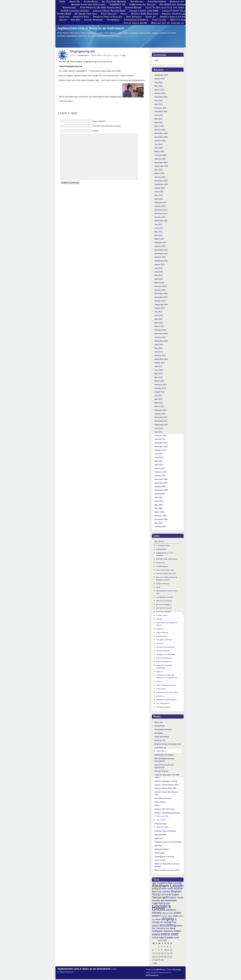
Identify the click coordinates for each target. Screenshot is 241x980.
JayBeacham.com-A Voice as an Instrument (91, 28)
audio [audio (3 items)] (170, 888)
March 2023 (159, 90)
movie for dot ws (162, 632)
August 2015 (160, 308)
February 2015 (160, 330)
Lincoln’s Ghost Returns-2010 (109, 11)
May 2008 (159, 523)
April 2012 (159, 403)
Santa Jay (151, 17)
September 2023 (161, 75)
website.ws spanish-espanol (166, 700)
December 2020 (161, 133)
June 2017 (159, 228)
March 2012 (159, 406)
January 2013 (160, 388)
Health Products (162, 566)
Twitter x (159, 681)
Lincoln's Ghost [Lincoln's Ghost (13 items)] (161, 908)
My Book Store (162, 636)
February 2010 (160, 472)
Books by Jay (160, 740)
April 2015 (159, 323)
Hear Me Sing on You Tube (166, 574)
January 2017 (160, 246)
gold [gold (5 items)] (166, 897)
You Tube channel (163, 703)
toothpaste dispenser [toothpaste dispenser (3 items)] (163, 931)
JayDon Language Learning (75, 11)
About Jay (159, 722)
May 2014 (159, 348)
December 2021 (161, 111)
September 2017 (161, 221)
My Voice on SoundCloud (165, 647)
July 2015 (158, 312)
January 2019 (160, 177)
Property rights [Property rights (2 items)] (166, 916)
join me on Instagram (164, 604)
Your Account (161, 820)
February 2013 (160, 385)
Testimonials (113, 20)
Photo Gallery (109, 14)
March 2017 (159, 239)
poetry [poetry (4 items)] (178, 913)
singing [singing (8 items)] (167, 919)
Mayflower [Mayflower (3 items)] (171, 910)
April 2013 (159, 377)
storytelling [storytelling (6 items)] (168, 925)
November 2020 (161, 137)
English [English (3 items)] (175, 894)
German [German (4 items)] (157, 897)
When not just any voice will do (167, 23)
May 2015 (159, 319)
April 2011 (159, 432)
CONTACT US (118, 5)
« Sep (155, 963)
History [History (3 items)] (173, 897)
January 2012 (160, 414)
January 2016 (160, 290)
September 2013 (161, 359)
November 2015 (161, 297)
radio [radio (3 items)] (175, 916)
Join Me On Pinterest (164, 608)
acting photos (161, 549)
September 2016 (161, 261)
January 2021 (160, 130)
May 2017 (159, 232)
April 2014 (159, 352)
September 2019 (161, 166)
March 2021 (159, 126)
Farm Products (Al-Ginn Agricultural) (101, 8)
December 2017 (161, 210)
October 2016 (160, 257)
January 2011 (160, 439)
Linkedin (159, 619)
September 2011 (161, 425)
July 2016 (158, 268)
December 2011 (161, 417)
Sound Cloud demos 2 (164, 662)
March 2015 (159, 326)
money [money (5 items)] (157, 913)
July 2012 (158, 396)
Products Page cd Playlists (108, 17)
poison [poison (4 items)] (156, 916)
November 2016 (161, 254)
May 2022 (159, 101)
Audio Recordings (162, 737)
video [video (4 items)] (177, 931)
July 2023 (158, 82)
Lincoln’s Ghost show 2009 (144, 11)
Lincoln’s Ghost (162, 615)
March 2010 (159, 468)
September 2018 (161, 184)
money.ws (160, 629)
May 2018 (159, 195)
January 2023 (160, 93)
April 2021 (159, 122)
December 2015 (161, 293)
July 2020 (158, 144)
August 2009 (160, 494)
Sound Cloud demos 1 (164, 658)
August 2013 (160, 363)
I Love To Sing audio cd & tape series (165, 8)
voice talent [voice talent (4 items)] (159, 937)
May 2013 (159, 374)
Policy (124, 14)
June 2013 (159, 370)
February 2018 (160, 202)
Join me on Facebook (164, 601)
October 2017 (160, 217)
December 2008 (161, 519)
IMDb (158, 587)
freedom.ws (160, 563)
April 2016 (159, 279)
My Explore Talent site (164, 640)
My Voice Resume (163, 651)
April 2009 (159, 508)
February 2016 (160, 286)
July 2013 (158, 366)
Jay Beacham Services (165, 597)
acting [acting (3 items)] (155, 888)
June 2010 (159, 457)
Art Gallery (159, 733)
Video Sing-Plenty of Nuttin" (166, 685)
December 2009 (161, 479)
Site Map (76, 20)
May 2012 (159, 399)
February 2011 (160, 435)
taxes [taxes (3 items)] (179, 926)
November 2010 (161, 446)
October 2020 (160, 141)
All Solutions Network (163, 729)
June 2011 (159, 428)
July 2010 (158, 454)
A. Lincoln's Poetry (163, 545)
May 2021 (159, 119)
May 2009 (159, 505)
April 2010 (159, 465)
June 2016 (159, 272)
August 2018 (160, 188)
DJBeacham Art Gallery (142, 5)
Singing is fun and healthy (166, 654)
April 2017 (159, 235)
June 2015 (159, 315)
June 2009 (159, 501)
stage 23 (159, 672)
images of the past (163, 584)
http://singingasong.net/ (71, 66)
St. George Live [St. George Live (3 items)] (168, 922)
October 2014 (160, 337)
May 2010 (159, 461)
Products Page (81, 17)
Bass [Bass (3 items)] (154, 891)
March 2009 (159, 512)
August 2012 (160, 392)
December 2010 (161, 443)
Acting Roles (160, 726)
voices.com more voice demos (167, 692)
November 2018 (161, 181)
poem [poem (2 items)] (171, 913)
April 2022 (159, 104)
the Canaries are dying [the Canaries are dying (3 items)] (164, 928)
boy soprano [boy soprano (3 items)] (164, 891)
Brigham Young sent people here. (89, 5)
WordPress (161, 969)
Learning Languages (164, 612)
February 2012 (160, 410)
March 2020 (159, 152)
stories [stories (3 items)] (155, 926)
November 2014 (161, 334)
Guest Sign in (161, 751)
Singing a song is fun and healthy (168, 842)
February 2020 (160, 155)
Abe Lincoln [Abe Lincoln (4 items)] (175, 883)
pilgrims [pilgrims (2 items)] (165, 913)
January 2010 (160, 476)
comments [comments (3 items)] (166, 894)
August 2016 (160, 264)
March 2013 (159, 381)
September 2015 (161, 305)
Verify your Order (162, 816)
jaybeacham (83, 55)
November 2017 (161, 213)
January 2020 (160, 159)
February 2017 (160, 243)
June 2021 (159, 115)
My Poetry (160, 643)
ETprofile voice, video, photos (167, 559)
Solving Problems (93, 20)
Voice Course (159, 20)
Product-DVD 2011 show (145, 14)
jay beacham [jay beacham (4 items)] (169, 900)
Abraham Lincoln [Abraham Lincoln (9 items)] (168, 886)
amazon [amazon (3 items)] (163, 888)
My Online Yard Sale (86, 14)
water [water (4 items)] (170, 937)
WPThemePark (152, 975)
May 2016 (159, 275)
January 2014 (160, 355)
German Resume (133, 8)
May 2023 (159, 86)
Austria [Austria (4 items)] (178, 888)
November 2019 (161, 163)
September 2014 (161, 341)
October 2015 (160, 301)
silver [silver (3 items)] (158, 919)
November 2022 (161, 97)
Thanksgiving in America (136, 20)
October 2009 (160, 487)
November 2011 (161, 421)
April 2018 (159, 199)
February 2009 (160, 516)
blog (124, 55)
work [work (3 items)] (177, 938)
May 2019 (159, 170)
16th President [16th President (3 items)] (159, 883)
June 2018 (159, 192)
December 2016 (161, 250)
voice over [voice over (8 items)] (170, 934)
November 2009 (161, 483)
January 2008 (160, 526)
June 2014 (159, 344)
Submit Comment (70, 183)
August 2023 (160, 79)
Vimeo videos (161, 689)
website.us (160, 696)
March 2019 (159, 173)
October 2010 (160, 450)
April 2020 (159, 148)
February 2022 (160, 108)
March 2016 (159, 283)
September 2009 (161, 490)
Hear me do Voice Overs (165, 570)
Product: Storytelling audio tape (167, 813)
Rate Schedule (134, 17)
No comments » (67, 101)
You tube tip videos (163, 707)
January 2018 (160, 206)
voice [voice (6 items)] (156, 934)
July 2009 (158, 497)
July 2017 (158, 224)
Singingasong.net (82, 51)
